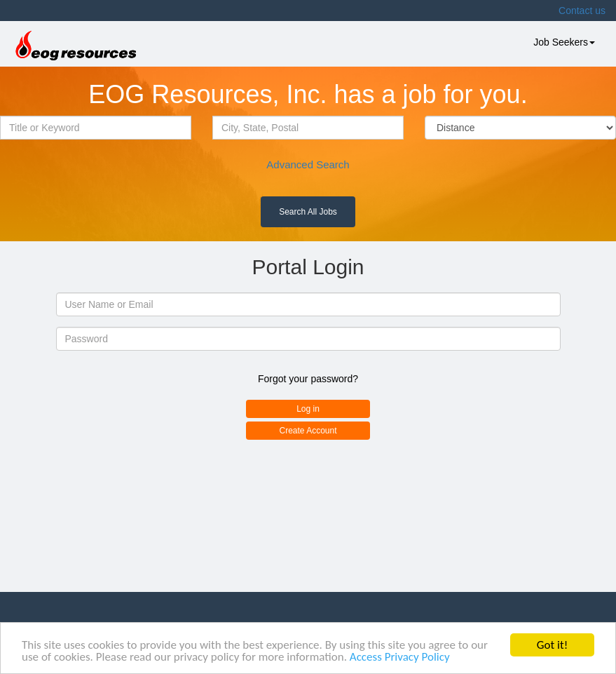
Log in (308, 409)
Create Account (308, 431)
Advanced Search (308, 164)
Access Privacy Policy (400, 658)
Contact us (582, 11)
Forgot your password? (308, 379)
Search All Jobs (308, 212)
